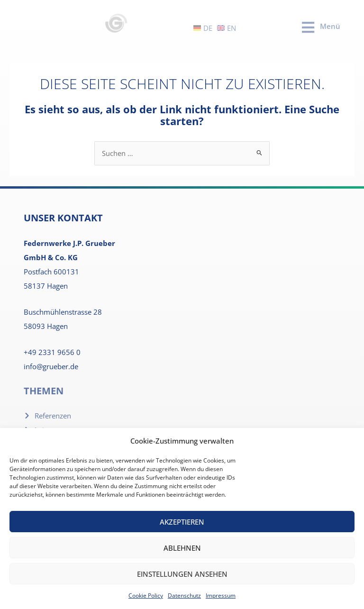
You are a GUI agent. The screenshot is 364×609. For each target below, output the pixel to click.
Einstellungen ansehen (182, 574)
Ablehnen (182, 548)
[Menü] (308, 27)
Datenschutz (184, 595)
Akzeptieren (182, 522)
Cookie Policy (146, 595)
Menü (330, 26)
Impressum (221, 595)
